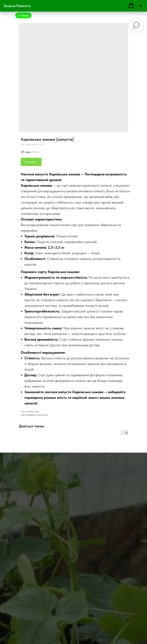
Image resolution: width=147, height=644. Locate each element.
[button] (131, 6)
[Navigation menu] (140, 6)
